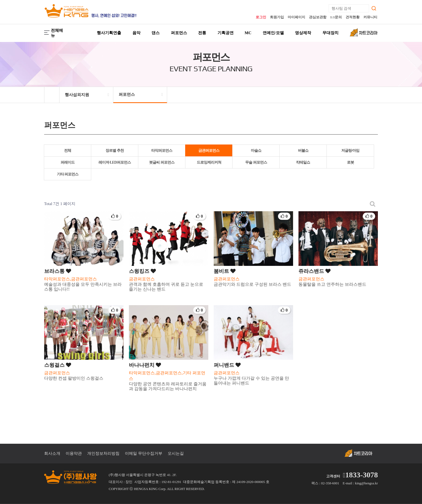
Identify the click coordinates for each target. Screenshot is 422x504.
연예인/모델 (273, 33)
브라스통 (58, 271)
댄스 (156, 33)
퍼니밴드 (227, 365)
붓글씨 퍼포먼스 (162, 162)
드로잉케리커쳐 (209, 162)
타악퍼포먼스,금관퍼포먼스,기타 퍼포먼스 (167, 376)
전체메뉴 (54, 33)
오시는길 (176, 453)
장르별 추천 (115, 151)
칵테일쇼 (303, 162)
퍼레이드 (68, 162)
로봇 (350, 162)
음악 (136, 33)
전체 (68, 151)
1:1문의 (336, 17)
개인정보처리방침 (103, 453)
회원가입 (277, 17)
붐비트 (225, 271)
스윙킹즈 (142, 271)
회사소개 (52, 453)
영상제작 (303, 33)
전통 (202, 33)
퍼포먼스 (179, 33)
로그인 (261, 17)
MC (248, 33)
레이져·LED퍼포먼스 (115, 162)
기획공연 (226, 33)
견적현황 (353, 17)
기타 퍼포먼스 (68, 174)
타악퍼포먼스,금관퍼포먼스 (71, 279)
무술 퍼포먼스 (256, 162)
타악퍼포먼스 (162, 151)
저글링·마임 (350, 151)
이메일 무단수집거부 (144, 453)
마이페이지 (296, 17)
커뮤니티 (370, 17)
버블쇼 (303, 151)
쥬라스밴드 (314, 271)
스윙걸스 (58, 365)
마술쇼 (256, 151)
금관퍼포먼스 (209, 151)
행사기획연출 (109, 33)
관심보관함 (318, 17)
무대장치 (330, 33)
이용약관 (74, 453)
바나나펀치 (145, 365)
